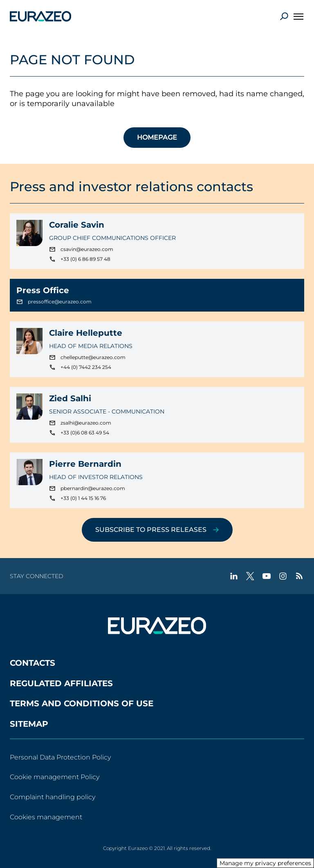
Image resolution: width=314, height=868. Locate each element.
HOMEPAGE (157, 137)
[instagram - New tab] (283, 576)
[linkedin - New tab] (234, 576)
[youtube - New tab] (267, 576)
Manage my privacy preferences (265, 863)
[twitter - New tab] (250, 576)
